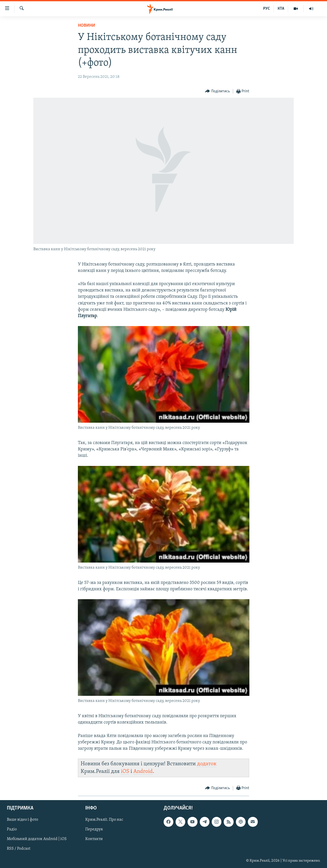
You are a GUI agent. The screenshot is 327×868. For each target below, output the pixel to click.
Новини (87, 26)
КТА (281, 9)
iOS (125, 771)
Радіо (12, 829)
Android (143, 771)
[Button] (217, 91)
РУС (267, 9)
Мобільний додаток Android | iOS (37, 839)
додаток (207, 764)
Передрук (94, 829)
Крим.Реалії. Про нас (104, 820)
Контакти (94, 839)
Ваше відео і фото (23, 820)
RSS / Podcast (19, 849)
